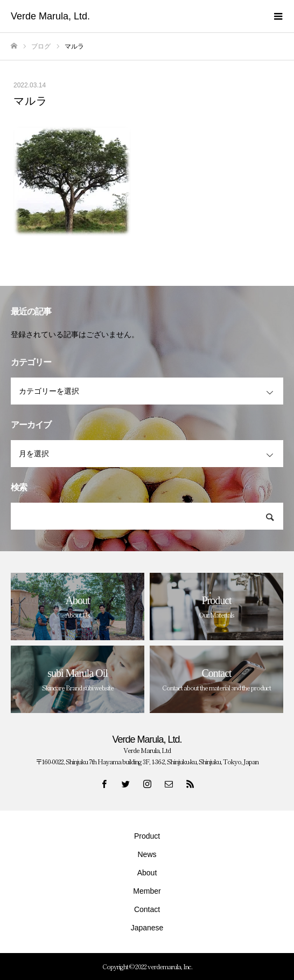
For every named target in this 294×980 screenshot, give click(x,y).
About (147, 873)
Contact (147, 909)
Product (147, 836)
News (147, 854)
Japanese (147, 928)
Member (147, 891)
